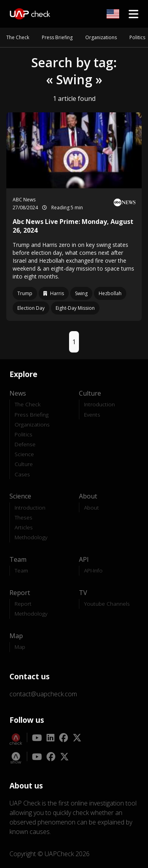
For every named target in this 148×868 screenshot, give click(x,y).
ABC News (24, 200)
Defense (25, 444)
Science (24, 454)
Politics (137, 37)
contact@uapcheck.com (43, 694)
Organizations (101, 37)
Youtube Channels (107, 604)
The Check (18, 37)
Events (92, 414)
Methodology (31, 537)
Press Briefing (57, 37)
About (92, 507)
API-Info (93, 570)
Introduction (99, 404)
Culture (24, 464)
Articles (24, 527)
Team (21, 570)
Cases (22, 474)
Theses (23, 517)
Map (20, 647)
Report (23, 604)
